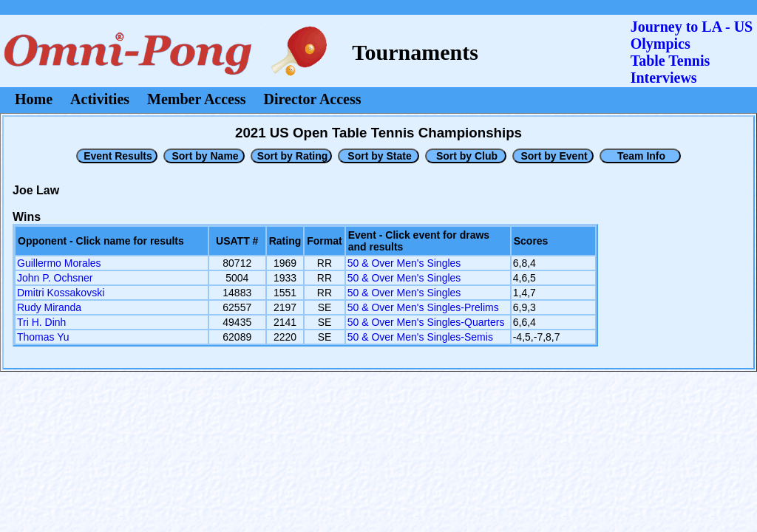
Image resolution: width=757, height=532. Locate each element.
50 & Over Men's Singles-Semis (420, 337)
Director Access (313, 99)
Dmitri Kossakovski (61, 293)
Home (34, 99)
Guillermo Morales (59, 263)
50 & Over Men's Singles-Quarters (426, 322)
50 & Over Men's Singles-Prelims (423, 307)
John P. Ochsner (55, 278)
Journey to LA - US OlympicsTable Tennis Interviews (692, 52)
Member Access (196, 99)
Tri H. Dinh (41, 322)
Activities (100, 99)
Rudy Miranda (49, 307)
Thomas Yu (43, 337)
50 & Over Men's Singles (404, 263)
